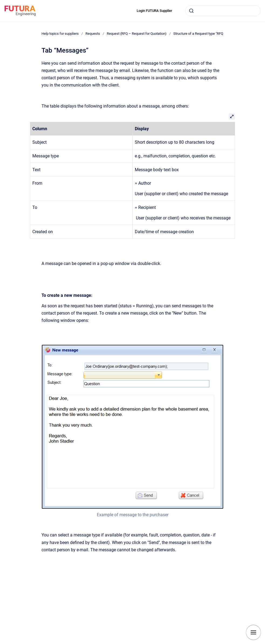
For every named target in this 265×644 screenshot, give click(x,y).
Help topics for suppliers (60, 34)
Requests (93, 34)
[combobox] (223, 11)
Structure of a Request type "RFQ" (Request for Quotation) (217, 34)
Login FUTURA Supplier (154, 11)
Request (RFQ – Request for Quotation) (137, 34)
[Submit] (191, 11)
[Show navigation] (253, 632)
